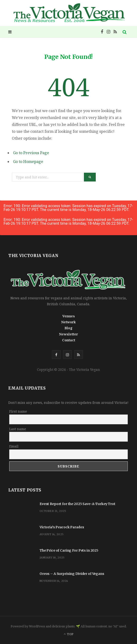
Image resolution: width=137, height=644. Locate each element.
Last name (18, 429)
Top (69, 634)
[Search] (125, 32)
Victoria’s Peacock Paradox (62, 527)
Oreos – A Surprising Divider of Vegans (72, 574)
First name (18, 411)
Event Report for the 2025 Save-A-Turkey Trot (78, 504)
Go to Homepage (28, 162)
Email (14, 446)
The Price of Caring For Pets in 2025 (69, 550)
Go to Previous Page (31, 153)
